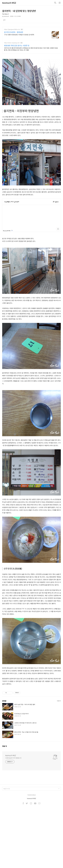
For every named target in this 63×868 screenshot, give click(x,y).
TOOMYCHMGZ (32, 821)
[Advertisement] (31, 701)
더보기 (59, 727)
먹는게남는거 (5, 14)
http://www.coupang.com (12, 43)
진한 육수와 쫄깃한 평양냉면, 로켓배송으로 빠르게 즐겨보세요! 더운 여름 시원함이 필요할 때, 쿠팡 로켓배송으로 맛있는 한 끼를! (31, 49)
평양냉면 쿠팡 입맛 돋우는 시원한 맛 (17, 46)
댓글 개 (4, 772)
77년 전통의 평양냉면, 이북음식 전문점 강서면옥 (19, 35)
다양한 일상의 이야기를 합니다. (14, 784)
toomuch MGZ (9, 3)
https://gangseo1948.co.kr (12, 29)
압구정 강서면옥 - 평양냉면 (14, 32)
